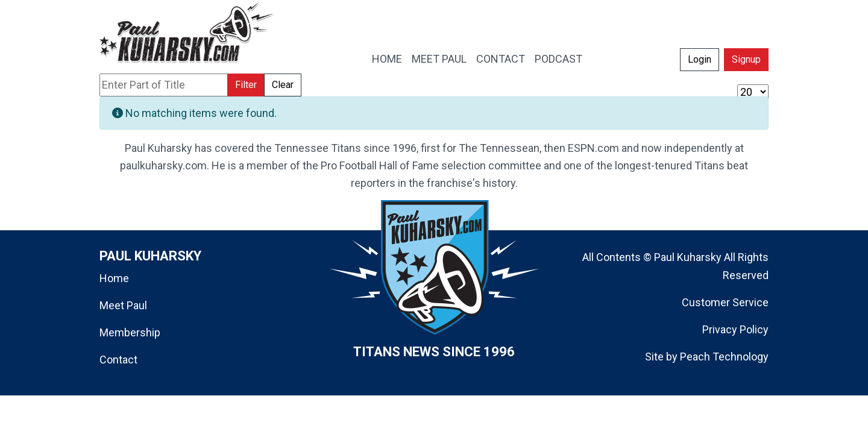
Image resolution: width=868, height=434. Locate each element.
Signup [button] (746, 59)
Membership (130, 332)
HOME (387, 59)
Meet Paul (123, 305)
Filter (246, 85)
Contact (118, 360)
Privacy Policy (735, 329)
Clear (283, 85)
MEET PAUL (439, 59)
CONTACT (501, 59)
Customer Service (725, 302)
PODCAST (558, 59)
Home (114, 278)
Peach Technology (724, 357)
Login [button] (700, 59)
